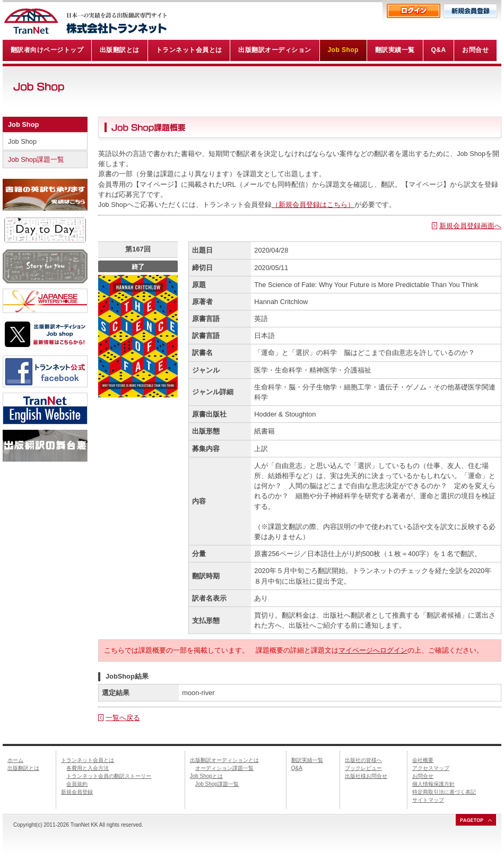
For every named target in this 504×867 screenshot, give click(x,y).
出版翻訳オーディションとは (224, 760)
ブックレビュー (363, 768)
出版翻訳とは (23, 768)
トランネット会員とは (88, 760)
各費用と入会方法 (88, 768)
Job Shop (23, 124)
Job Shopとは (206, 776)
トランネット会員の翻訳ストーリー (109, 776)
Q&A (297, 768)
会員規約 (77, 784)
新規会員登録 (77, 792)
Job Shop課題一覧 (36, 159)
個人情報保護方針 (433, 784)
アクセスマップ (431, 768)
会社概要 (423, 760)
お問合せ (423, 776)
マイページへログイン (373, 650)
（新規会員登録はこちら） (313, 205)
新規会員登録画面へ (470, 226)
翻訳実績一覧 (307, 760)
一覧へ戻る (123, 718)
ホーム (15, 760)
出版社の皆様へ (363, 760)
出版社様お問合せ (366, 776)
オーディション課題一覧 (224, 768)
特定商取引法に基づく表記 (444, 792)
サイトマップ (428, 800)
